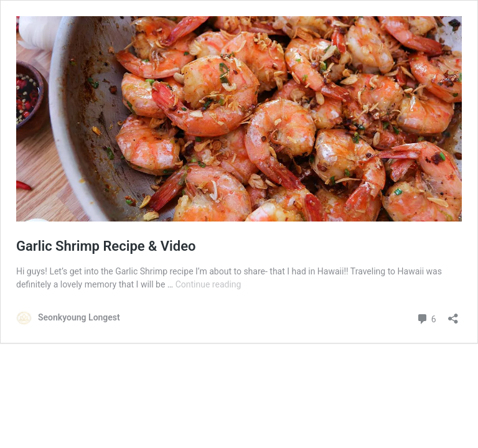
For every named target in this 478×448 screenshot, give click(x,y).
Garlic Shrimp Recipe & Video (106, 246)
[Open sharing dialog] (453, 315)
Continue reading (209, 284)
